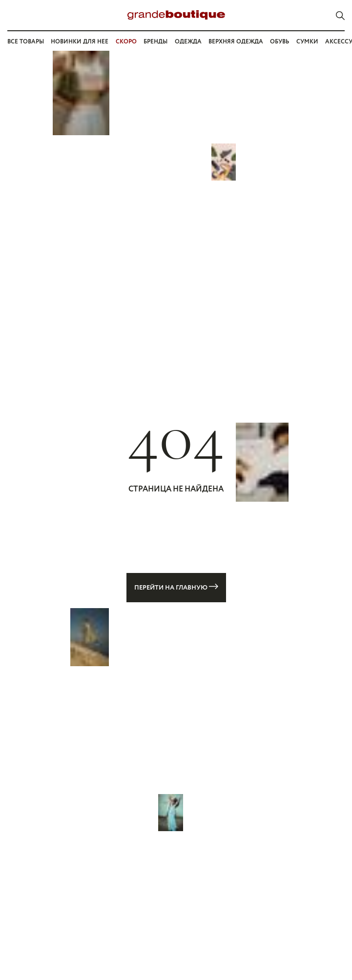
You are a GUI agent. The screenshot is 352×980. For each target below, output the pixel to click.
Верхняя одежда (236, 42)
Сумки (307, 42)
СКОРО (126, 42)
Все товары (26, 42)
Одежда (188, 42)
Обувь (280, 42)
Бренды (155, 42)
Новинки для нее (80, 42)
